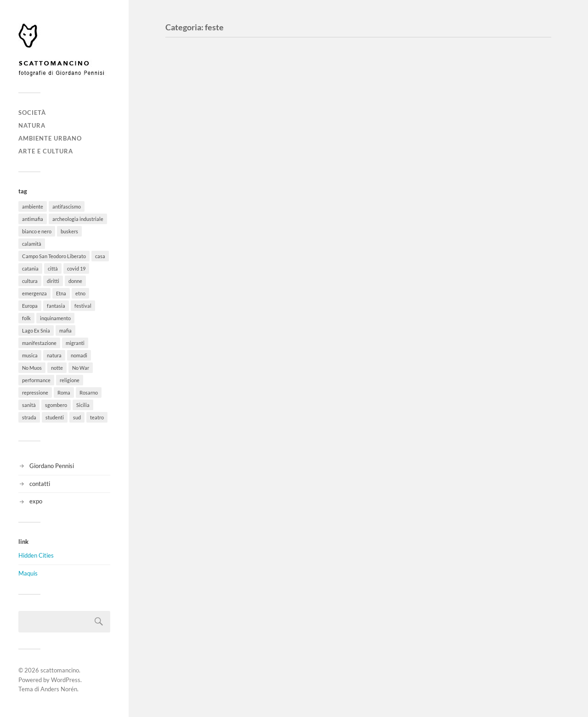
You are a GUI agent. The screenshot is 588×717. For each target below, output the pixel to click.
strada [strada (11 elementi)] (29, 417)
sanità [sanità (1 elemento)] (29, 405)
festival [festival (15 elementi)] (83, 306)
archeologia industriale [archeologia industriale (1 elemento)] (78, 219)
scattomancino (60, 670)
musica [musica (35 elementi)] (30, 355)
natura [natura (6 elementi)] (54, 355)
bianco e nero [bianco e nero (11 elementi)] (37, 231)
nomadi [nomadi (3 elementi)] (79, 355)
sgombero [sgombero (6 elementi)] (56, 405)
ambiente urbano (50, 138)
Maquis (28, 573)
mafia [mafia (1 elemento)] (65, 330)
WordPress (66, 680)
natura (32, 125)
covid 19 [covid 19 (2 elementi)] (76, 268)
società (32, 113)
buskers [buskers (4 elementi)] (69, 231)
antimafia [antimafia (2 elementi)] (33, 219)
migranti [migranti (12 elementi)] (75, 343)
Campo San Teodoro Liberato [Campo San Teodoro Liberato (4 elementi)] (54, 256)
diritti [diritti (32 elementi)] (53, 281)
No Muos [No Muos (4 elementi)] (32, 368)
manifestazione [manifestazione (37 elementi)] (39, 343)
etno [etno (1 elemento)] (80, 293)
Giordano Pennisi (52, 466)
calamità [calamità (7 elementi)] (32, 244)
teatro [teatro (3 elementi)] (97, 417)
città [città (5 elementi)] (53, 268)
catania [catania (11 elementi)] (30, 268)
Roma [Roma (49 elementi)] (64, 392)
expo (36, 501)
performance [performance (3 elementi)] (36, 380)
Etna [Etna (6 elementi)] (61, 293)
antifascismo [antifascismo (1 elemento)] (67, 206)
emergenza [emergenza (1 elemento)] (34, 293)
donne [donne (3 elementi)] (75, 281)
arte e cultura (46, 151)
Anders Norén (59, 689)
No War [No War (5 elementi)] (81, 368)
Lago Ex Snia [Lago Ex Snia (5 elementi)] (36, 330)
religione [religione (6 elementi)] (70, 380)
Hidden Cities (36, 555)
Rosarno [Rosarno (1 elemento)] (89, 392)
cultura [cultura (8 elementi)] (30, 281)
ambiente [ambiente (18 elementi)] (33, 206)
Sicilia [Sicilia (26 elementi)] (83, 405)
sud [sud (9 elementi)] (77, 417)
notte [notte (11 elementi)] (57, 368)
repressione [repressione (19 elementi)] (35, 392)
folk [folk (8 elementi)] (26, 318)
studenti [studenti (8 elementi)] (55, 417)
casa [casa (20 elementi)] (100, 256)
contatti (40, 484)
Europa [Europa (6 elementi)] (30, 306)
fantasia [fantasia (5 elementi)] (56, 306)
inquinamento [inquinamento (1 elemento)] (55, 318)
